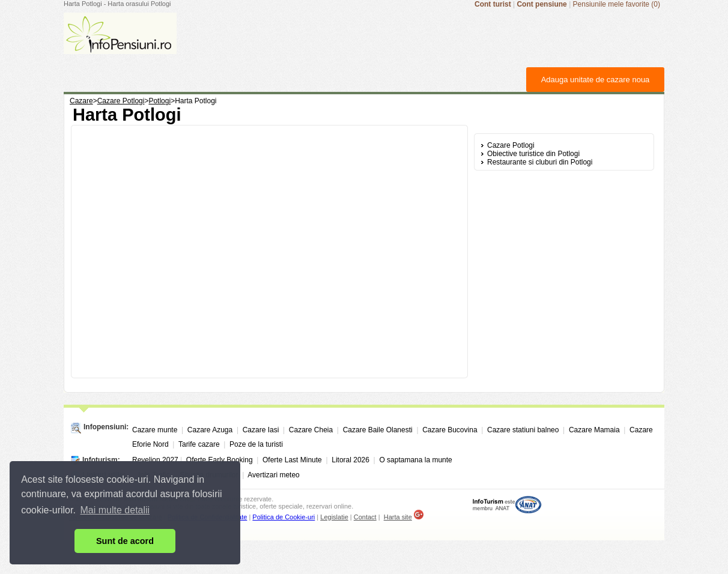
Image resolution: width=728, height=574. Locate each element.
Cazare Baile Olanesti (378, 430)
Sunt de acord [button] (125, 541)
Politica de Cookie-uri (284, 517)
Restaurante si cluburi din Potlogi (540, 162)
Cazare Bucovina (450, 430)
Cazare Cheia (311, 430)
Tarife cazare (199, 444)
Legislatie (334, 517)
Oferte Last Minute (292, 460)
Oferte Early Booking (220, 460)
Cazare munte (155, 430)
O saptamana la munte (415, 460)
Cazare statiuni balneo (523, 430)
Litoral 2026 (350, 460)
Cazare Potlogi (511, 145)
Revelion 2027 (155, 460)
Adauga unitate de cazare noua (596, 80)
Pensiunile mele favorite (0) (617, 4)
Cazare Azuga (210, 430)
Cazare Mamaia (594, 430)
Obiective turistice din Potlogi (533, 154)
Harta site (398, 517)
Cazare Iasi (261, 430)
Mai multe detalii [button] (115, 510)
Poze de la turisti (256, 444)
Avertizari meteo (273, 475)
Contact (365, 517)
